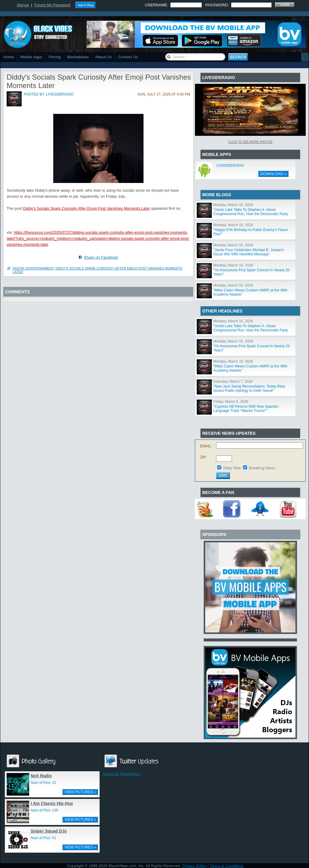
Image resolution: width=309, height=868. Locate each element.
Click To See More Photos (250, 142)
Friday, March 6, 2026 (231, 402)
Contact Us (128, 57)
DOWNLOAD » (273, 174)
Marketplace (78, 57)
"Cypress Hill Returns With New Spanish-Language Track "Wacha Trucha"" (246, 409)
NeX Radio (41, 776)
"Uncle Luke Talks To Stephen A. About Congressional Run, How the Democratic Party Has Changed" (251, 214)
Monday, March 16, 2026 (233, 205)
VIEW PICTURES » (80, 792)
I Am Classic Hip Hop (52, 803)
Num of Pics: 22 (43, 783)
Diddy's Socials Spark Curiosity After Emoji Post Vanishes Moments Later (86, 208)
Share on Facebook (101, 257)
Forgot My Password (52, 5)
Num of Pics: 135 (44, 810)
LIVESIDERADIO (230, 166)
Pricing (55, 57)
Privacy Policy (194, 866)
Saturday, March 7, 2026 (233, 382)
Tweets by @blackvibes (122, 774)
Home (9, 57)
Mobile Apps (31, 57)
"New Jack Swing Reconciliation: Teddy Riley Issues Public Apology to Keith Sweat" (249, 388)
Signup (23, 5)
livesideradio (60, 94)
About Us (104, 57)
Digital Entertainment (33, 268)
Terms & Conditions (227, 866)
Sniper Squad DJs (49, 831)
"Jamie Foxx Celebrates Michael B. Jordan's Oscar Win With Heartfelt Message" (249, 252)
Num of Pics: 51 (43, 838)
